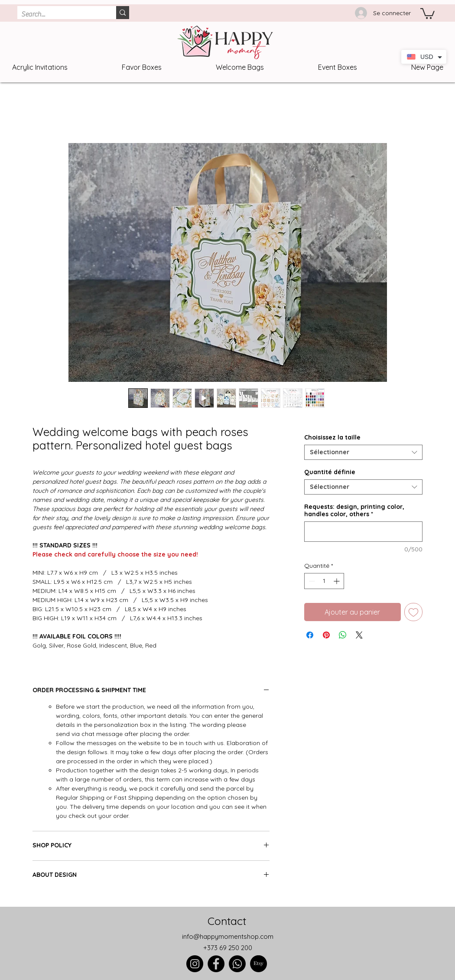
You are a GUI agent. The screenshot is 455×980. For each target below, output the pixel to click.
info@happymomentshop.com (228, 936)
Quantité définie (330, 472)
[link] (427, 13)
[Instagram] (195, 964)
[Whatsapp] (237, 964)
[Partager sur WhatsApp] (343, 635)
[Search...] (60, 14)
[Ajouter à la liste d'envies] (413, 612)
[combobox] (363, 452)
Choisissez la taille (332, 437)
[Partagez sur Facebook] (310, 635)
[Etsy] (258, 964)
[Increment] (337, 581)
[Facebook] (216, 964)
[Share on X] (359, 635)
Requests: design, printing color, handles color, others (354, 511)
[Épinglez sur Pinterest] (326, 635)
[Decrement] (311, 581)
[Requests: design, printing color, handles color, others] (363, 532)
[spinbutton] (324, 581)
